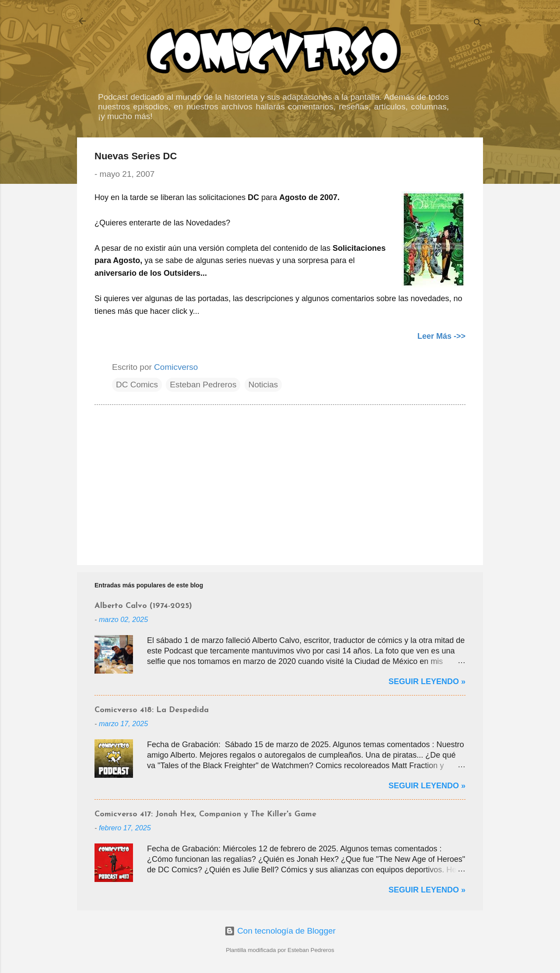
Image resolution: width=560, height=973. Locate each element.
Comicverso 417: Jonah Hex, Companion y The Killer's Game (205, 814)
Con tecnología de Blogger (280, 931)
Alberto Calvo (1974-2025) (143, 606)
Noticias (263, 385)
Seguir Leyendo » (427, 681)
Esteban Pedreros (203, 385)
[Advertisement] (280, 484)
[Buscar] (478, 24)
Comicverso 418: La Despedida (152, 710)
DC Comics (137, 385)
